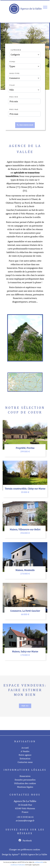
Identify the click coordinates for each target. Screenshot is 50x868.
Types (12, 62)
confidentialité (39, 862)
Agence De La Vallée (25, 801)
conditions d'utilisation (18, 865)
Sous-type (15, 73)
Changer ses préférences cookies (25, 849)
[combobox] (25, 55)
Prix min (14, 97)
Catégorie (16, 50)
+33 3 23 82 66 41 (25, 817)
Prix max (14, 109)
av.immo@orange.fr (25, 821)
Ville (12, 85)
